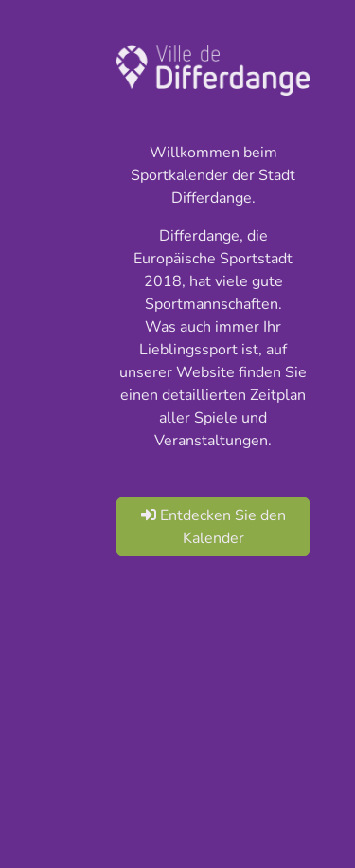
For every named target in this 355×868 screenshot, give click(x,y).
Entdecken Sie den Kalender (213, 527)
